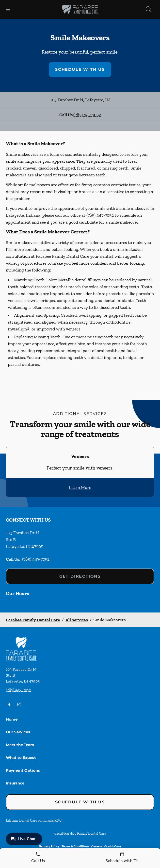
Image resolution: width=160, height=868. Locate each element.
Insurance (15, 783)
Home (12, 719)
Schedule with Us (80, 69)
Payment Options (23, 770)
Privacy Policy (49, 846)
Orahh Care (113, 846)
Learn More (80, 487)
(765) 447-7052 (87, 115)
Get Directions (80, 576)
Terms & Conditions (75, 846)
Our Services (18, 732)
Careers (97, 846)
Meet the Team (20, 745)
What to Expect (21, 758)
